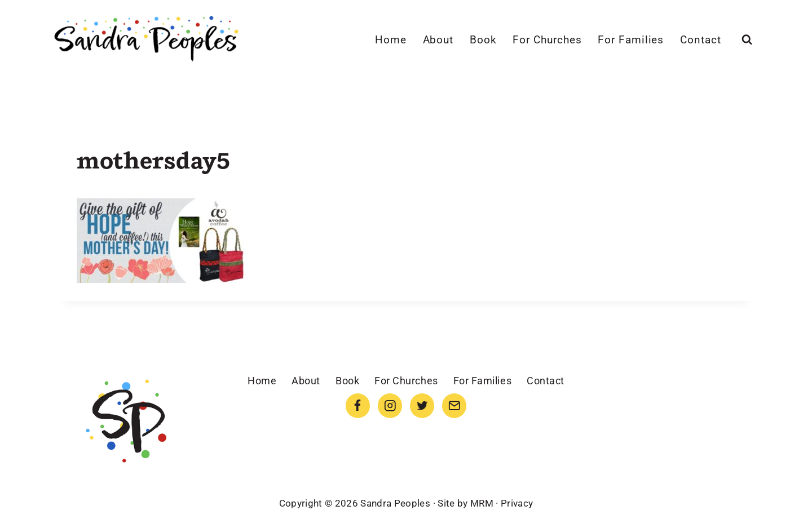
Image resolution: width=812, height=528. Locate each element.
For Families (631, 40)
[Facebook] (358, 405)
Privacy (517, 503)
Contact (701, 40)
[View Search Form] (747, 40)
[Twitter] (422, 405)
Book (483, 40)
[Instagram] (390, 405)
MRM (482, 503)
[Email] (454, 405)
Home (391, 40)
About (438, 40)
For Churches (547, 40)
